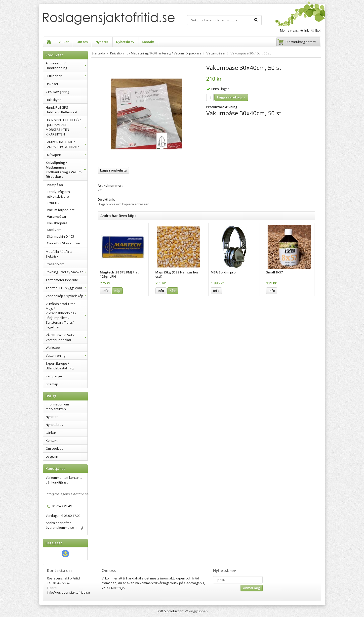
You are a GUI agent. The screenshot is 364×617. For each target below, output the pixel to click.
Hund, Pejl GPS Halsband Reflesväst (61, 110)
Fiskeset (52, 84)
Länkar (51, 433)
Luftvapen (67, 155)
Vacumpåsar (57, 217)
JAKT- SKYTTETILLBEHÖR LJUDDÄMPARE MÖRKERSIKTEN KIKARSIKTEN (67, 127)
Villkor (64, 42)
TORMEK (53, 203)
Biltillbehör (67, 76)
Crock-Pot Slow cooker (64, 243)
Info (105, 291)
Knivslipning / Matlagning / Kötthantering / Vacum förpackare (67, 170)
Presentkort (55, 264)
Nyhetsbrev (125, 42)
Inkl (307, 30)
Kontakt (148, 42)
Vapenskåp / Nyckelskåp (67, 296)
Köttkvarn (54, 230)
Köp (117, 291)
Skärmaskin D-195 (61, 236)
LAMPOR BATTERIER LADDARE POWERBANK (67, 144)
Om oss (82, 42)
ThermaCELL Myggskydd (67, 288)
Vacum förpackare (61, 210)
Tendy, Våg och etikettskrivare (58, 194)
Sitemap (52, 384)
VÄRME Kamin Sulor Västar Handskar (67, 337)
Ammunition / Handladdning (67, 66)
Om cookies (55, 448)
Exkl (318, 30)
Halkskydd (54, 100)
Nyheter (102, 42)
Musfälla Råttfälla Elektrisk (59, 254)
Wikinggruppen (196, 611)
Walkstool (53, 348)
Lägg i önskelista (113, 170)
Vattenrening (67, 355)
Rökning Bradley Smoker (67, 272)
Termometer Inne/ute (62, 280)
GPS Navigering (57, 92)
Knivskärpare (57, 223)
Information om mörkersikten (57, 407)
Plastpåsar (55, 185)
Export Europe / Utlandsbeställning (60, 366)
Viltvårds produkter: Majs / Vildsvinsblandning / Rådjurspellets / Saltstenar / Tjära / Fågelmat (67, 315)
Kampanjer (54, 376)
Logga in (52, 456)
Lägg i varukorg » (231, 97)
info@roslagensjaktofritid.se (67, 494)
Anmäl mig (252, 588)
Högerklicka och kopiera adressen (123, 204)
